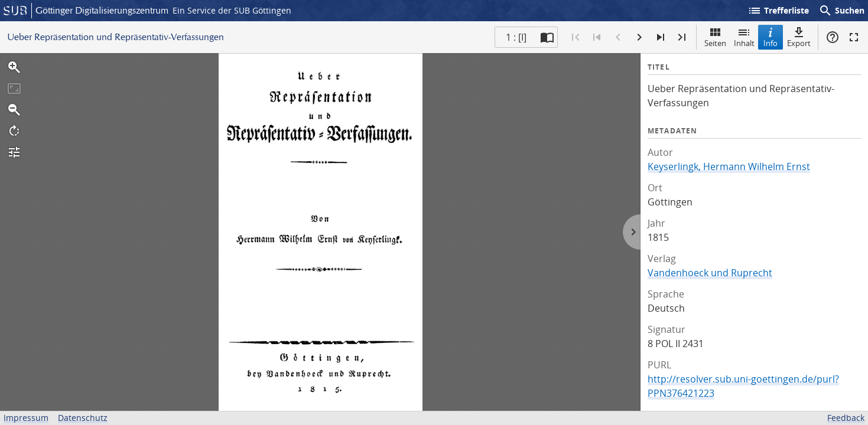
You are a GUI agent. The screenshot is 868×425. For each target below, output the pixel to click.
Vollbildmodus (854, 37)
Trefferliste (778, 11)
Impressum (26, 418)
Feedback (846, 418)
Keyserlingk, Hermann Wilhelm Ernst (729, 166)
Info (771, 37)
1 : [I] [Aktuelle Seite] (516, 37)
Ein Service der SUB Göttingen (232, 10)
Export (799, 37)
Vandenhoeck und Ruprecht (710, 273)
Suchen (841, 11)
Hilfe (833, 37)
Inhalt (744, 37)
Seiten (715, 37)
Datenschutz (83, 418)
